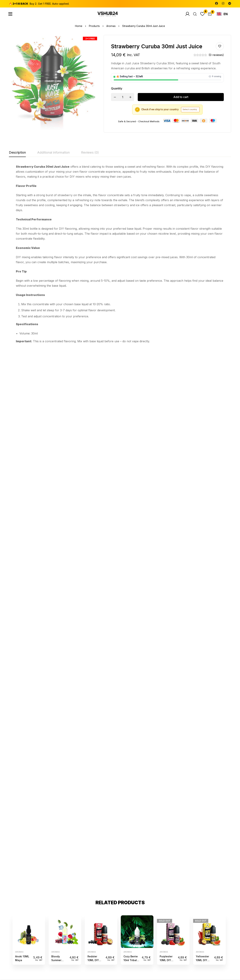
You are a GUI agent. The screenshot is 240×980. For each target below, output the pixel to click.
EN (222, 14)
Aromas (111, 26)
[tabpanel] (120, 254)
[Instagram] (223, 3)
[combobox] (222, 14)
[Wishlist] (202, 14)
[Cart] (209, 14)
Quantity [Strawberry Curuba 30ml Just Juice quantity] (117, 88)
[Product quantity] (123, 97)
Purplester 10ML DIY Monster (166, 421)
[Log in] (186, 14)
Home (78, 26)
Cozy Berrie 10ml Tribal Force (131, 421)
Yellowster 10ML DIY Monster (202, 421)
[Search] (194, 14)
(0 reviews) (216, 55)
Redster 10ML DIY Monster (93, 421)
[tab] (17, 153)
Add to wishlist (220, 46)
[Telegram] (230, 3)
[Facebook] (216, 3)
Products (94, 26)
